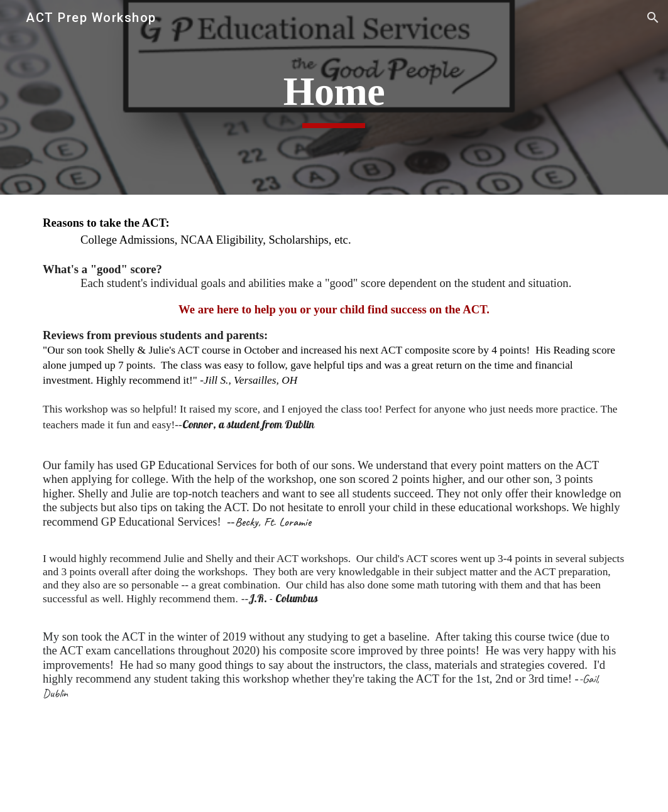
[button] (653, 18)
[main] (334, 98)
